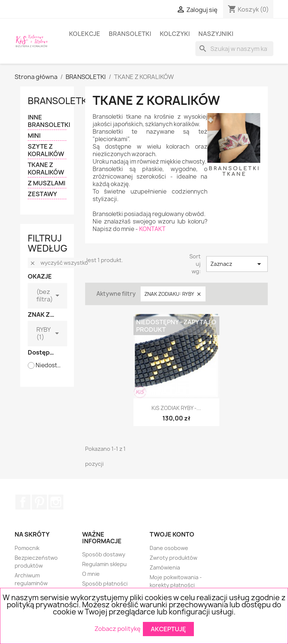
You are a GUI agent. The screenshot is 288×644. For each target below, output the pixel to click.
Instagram (56, 502)
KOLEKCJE (85, 34)
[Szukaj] (234, 49)
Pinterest (39, 502)
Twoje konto (172, 534)
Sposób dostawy (104, 554)
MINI (34, 136)
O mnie (91, 574)
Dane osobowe (169, 548)
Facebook (23, 502)
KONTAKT (152, 229)
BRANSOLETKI (130, 34)
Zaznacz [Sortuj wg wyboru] (237, 264)
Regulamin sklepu (104, 564)
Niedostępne (49, 365)
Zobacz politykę (118, 628)
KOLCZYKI (175, 34)
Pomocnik (27, 548)
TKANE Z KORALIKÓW (46, 169)
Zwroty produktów (173, 558)
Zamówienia (165, 567)
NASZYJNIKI (216, 34)
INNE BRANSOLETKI (47, 121)
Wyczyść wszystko (59, 263)
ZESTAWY (42, 194)
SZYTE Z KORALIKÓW (46, 150)
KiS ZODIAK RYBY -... (176, 408)
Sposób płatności (105, 584)
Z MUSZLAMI (46, 183)
